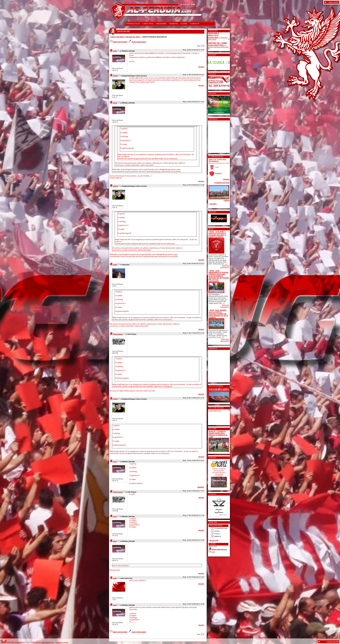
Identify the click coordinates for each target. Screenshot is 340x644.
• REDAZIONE (161, 24)
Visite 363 (225, 305)
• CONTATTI (195, 24)
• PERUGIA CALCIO (133, 24)
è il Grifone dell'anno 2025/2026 (218, 46)
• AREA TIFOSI (148, 24)
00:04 (213, 552)
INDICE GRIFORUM (117, 37)
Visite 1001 (225, 339)
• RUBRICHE (173, 24)
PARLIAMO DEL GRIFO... (133, 37)
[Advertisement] (216, 136)
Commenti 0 (225, 267)
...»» (226, 264)
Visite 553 (225, 266)
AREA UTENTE (334, 2)
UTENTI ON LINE (333, 642)
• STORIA (184, 24)
